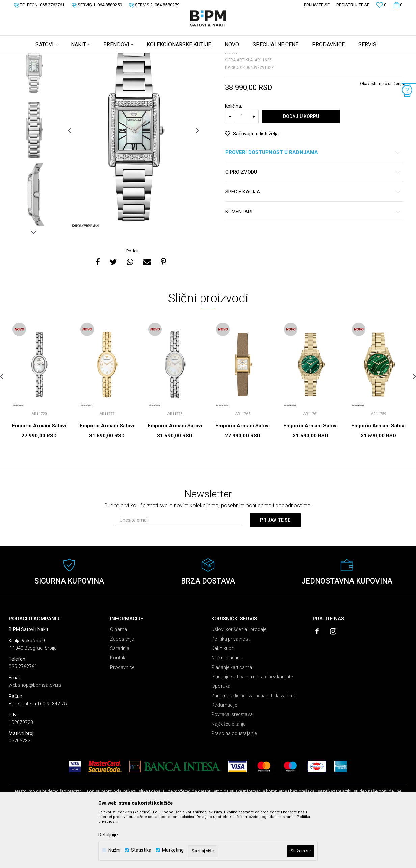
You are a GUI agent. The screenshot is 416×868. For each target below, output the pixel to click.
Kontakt (118, 711)
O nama (119, 682)
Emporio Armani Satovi (39, 479)
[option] (34, 119)
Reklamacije (224, 758)
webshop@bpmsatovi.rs (35, 738)
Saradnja (120, 701)
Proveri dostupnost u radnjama (313, 205)
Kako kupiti (223, 701)
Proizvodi (57, 57)
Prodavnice (122, 720)
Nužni (114, 850)
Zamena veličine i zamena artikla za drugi (254, 749)
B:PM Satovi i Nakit (26, 57)
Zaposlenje (122, 692)
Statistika (141, 850)
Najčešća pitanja (229, 777)
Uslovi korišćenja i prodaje (239, 682)
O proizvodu (313, 225)
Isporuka (221, 739)
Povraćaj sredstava (232, 767)
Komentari (313, 265)
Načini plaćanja (227, 711)
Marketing (173, 850)
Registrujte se (353, 5)
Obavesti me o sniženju (382, 137)
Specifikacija (313, 245)
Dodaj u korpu (301, 169)
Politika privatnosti (231, 692)
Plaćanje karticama (232, 720)
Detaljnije (108, 835)
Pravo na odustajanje (234, 786)
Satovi (76, 57)
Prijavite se (275, 573)
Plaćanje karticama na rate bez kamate (252, 730)
